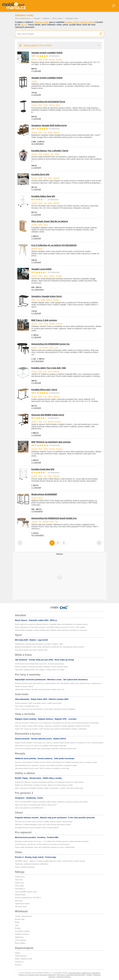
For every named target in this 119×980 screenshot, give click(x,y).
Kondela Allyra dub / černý (44, 390)
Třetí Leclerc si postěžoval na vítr (27, 706)
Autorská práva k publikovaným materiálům (84, 973)
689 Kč (24, 25)
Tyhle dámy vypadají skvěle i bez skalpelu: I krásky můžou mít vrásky (40, 670)
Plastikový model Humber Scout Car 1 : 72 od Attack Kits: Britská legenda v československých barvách (52, 841)
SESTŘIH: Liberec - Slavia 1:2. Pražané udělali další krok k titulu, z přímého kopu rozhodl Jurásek (50, 861)
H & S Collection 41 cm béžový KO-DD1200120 (54, 245)
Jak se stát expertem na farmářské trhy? (29, 808)
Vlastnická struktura (63, 977)
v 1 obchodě (36, 71)
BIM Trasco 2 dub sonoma (44, 320)
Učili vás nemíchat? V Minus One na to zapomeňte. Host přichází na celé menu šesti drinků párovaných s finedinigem (57, 723)
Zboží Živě (19, 880)
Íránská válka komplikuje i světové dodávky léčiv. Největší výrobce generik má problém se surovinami (51, 630)
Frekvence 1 (19, 962)
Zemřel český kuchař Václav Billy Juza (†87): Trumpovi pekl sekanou (39, 664)
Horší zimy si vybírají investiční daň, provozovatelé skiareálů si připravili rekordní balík (46, 749)
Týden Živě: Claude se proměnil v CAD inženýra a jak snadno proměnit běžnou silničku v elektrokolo (51, 729)
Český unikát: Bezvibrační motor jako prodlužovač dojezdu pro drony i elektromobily (45, 847)
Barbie (17, 922)
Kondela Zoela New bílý (43, 469)
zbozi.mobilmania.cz (23, 18)
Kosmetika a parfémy (22, 931)
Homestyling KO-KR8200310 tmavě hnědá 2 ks (54, 518)
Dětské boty (19, 937)
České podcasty (21, 956)
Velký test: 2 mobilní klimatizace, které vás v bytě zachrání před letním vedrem (43, 825)
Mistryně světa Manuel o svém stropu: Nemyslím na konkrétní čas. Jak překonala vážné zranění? (50, 647)
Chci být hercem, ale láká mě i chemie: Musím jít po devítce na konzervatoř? (42, 844)
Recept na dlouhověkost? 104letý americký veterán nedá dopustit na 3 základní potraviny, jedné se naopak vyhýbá (56, 762)
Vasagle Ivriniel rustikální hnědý (79, 22)
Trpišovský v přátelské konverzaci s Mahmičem (32, 864)
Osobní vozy (19, 883)
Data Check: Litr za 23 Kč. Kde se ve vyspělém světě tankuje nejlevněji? (41, 746)
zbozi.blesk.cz (20, 889)
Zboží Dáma (19, 886)
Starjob (18, 953)
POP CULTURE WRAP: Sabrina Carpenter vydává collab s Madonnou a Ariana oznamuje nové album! (52, 802)
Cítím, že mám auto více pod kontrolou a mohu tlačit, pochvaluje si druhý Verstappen (45, 709)
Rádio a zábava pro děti (23, 959)
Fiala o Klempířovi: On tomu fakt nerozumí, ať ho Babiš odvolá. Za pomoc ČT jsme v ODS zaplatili (50, 627)
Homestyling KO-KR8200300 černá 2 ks (50, 344)
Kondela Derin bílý (40, 174)
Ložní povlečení (21, 940)
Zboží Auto (19, 901)
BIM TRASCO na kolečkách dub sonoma (51, 442)
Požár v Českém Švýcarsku (25, 867)
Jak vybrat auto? (21, 907)
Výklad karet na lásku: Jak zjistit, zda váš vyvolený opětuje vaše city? (40, 689)
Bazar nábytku (20, 943)
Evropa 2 (18, 965)
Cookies (89, 975)
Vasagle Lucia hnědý (41, 269)
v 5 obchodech (37, 511)
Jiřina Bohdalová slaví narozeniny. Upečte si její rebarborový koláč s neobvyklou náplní (46, 765)
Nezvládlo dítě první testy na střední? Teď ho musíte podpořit (37, 828)
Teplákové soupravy (22, 934)
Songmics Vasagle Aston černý (47, 296)
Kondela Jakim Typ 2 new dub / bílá (49, 368)
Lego (17, 925)
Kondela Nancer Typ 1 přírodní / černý (50, 151)
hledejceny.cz (20, 877)
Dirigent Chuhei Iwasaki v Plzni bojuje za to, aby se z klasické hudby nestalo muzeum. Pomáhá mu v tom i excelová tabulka (59, 743)
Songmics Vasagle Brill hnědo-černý (49, 125)
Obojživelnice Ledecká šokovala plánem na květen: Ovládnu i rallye (39, 644)
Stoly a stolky (57, 18)
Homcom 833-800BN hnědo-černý (48, 415)
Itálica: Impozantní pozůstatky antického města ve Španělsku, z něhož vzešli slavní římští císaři (49, 788)
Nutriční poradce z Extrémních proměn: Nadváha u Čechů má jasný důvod (42, 667)
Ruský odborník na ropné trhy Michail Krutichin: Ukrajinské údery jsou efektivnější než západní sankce (51, 624)
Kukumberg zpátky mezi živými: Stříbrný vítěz (31, 650)
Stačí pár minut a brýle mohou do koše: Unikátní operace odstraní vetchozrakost (44, 822)
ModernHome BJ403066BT (44, 494)
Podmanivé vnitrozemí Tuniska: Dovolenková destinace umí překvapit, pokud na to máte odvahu (49, 782)
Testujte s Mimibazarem (23, 916)
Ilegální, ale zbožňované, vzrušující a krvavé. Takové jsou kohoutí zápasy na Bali (44, 785)
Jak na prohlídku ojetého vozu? (26, 892)
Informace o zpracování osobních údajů (71, 975)
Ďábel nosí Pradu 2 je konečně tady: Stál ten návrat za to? (36, 805)
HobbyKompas (20, 895)
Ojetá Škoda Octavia (22, 904)
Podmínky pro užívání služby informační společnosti (37, 975)
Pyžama (18, 928)
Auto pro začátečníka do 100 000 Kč (28, 898)
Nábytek (37, 18)
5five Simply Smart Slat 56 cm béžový (50, 221)
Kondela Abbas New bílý (43, 196)
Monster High (20, 919)
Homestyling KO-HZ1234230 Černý (48, 102)
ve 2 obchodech (38, 144)
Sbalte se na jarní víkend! (24, 686)
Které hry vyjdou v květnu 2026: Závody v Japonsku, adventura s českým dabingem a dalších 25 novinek (52, 726)
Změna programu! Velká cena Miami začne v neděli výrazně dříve (38, 703)
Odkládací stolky (41, 22)
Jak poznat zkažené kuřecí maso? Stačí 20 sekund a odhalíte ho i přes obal (42, 768)
